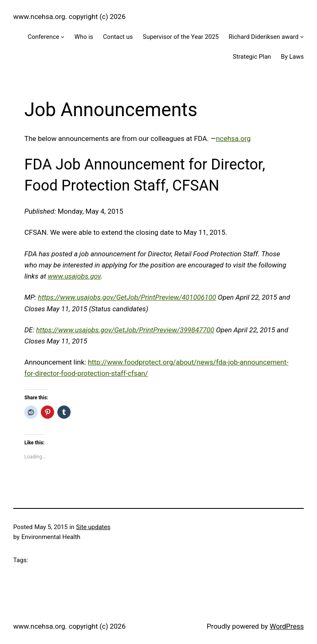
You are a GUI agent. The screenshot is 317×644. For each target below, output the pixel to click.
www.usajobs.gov (74, 276)
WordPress (287, 626)
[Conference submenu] (63, 37)
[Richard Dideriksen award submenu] (302, 37)
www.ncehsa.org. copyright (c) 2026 (69, 17)
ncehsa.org (233, 138)
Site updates (93, 527)
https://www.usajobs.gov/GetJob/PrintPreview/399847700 (125, 330)
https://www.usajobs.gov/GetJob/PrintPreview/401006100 (127, 297)
